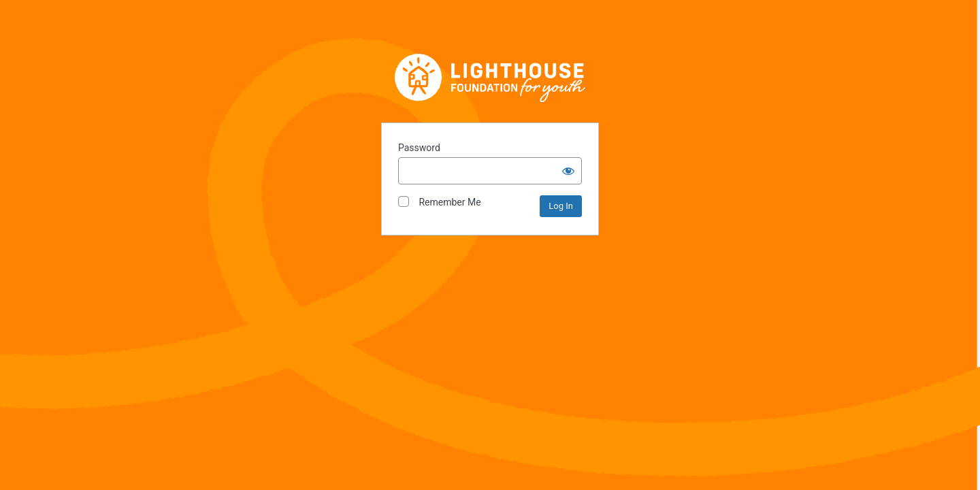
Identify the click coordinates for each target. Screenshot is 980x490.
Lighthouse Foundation (490, 78)
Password (419, 148)
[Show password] (568, 171)
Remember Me (440, 202)
